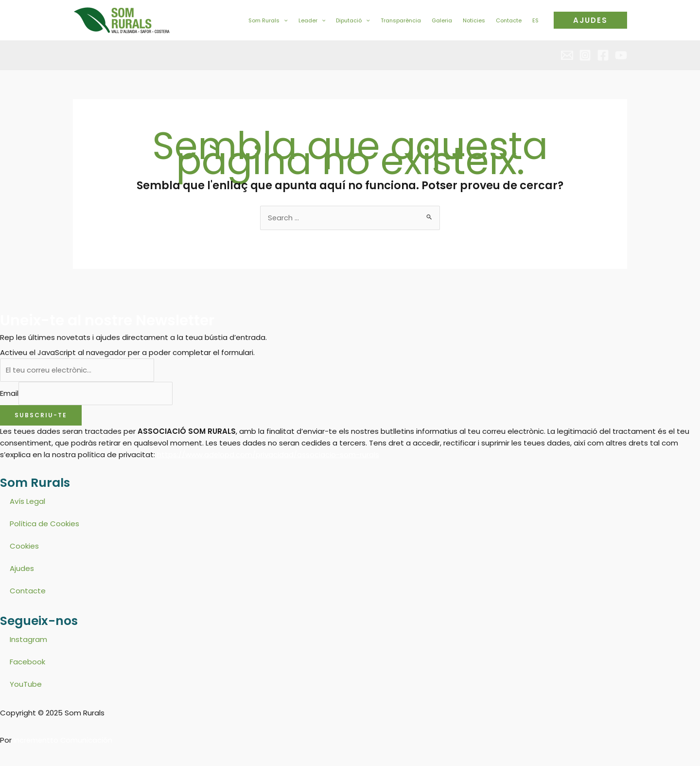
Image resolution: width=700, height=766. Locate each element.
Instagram (28, 640)
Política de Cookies (44, 525)
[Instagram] (585, 55)
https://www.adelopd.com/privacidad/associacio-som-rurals (268, 455)
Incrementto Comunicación (64, 741)
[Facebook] (603, 55)
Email (9, 394)
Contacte (28, 592)
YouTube (26, 685)
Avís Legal (27, 502)
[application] (284, 20)
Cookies (24, 547)
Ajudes (22, 569)
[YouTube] (621, 55)
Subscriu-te (41, 416)
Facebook (27, 663)
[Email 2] (567, 55)
